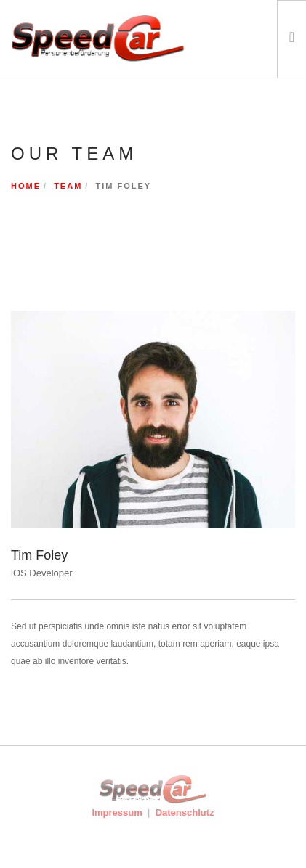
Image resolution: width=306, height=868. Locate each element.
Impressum (117, 812)
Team (68, 186)
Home (26, 186)
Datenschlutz (185, 812)
